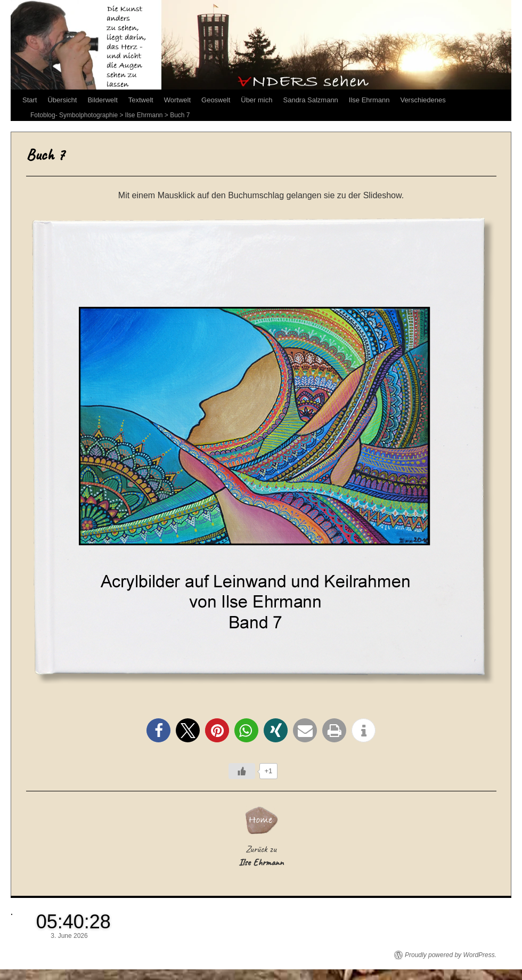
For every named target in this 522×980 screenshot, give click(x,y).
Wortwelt (177, 100)
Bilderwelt (102, 100)
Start (30, 100)
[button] (158, 730)
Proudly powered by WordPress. (451, 955)
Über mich (256, 100)
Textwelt (141, 100)
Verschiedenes (423, 100)
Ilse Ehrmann (369, 100)
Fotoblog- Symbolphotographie (74, 115)
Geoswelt (216, 100)
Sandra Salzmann (311, 100)
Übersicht (62, 100)
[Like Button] (242, 771)
